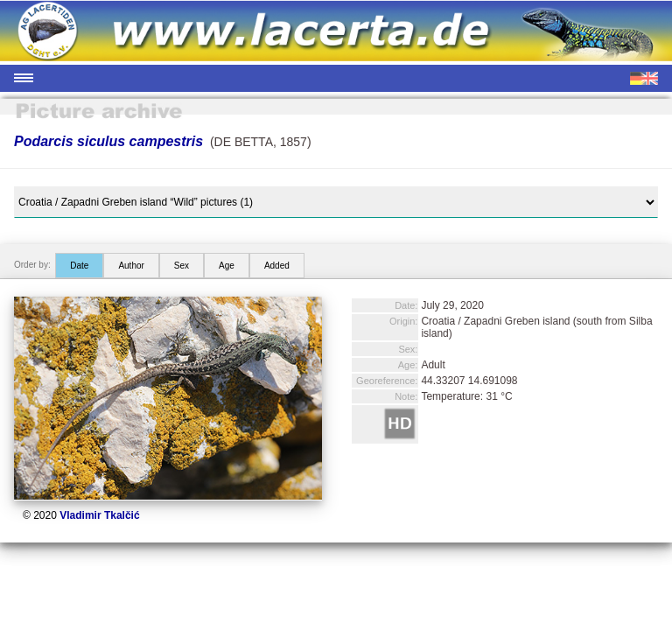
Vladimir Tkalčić (99, 515)
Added (277, 266)
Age (227, 266)
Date (79, 266)
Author (131, 266)
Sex (182, 266)
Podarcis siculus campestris (108, 141)
